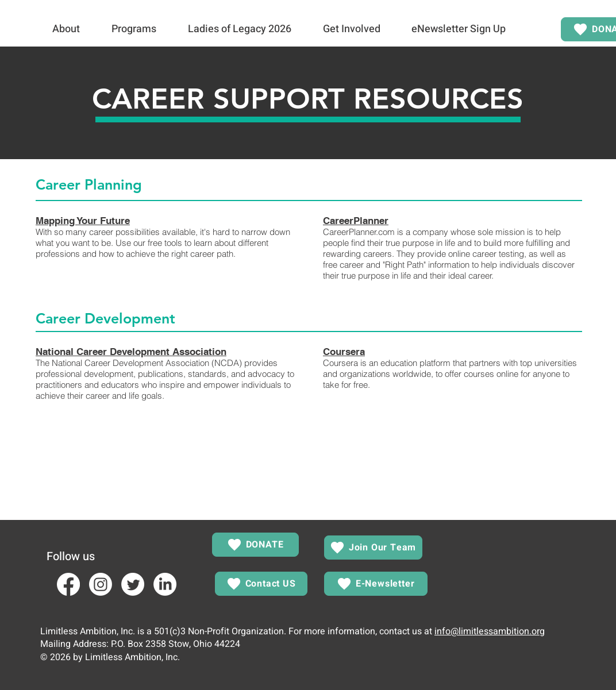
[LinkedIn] (165, 584)
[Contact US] (261, 584)
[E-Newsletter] (376, 584)
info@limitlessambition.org (490, 631)
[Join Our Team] (373, 548)
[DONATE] (255, 545)
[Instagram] (101, 584)
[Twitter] (133, 584)
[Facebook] (68, 584)
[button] (66, 29)
